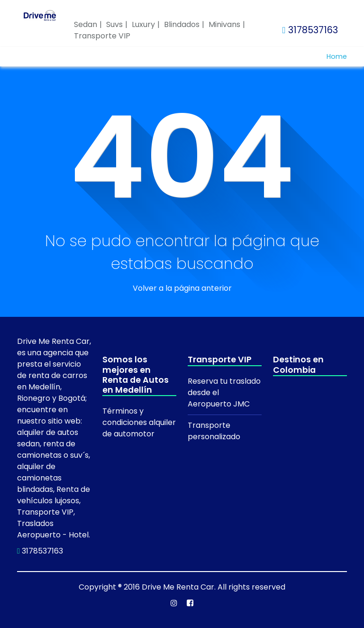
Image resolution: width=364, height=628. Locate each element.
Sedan (86, 24)
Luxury (143, 24)
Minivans (224, 24)
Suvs (114, 24)
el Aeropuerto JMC (219, 398)
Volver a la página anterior (182, 288)
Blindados (182, 24)
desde (200, 392)
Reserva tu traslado (224, 381)
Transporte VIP (102, 36)
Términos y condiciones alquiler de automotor (139, 422)
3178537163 (310, 30)
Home (337, 56)
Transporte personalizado (214, 431)
